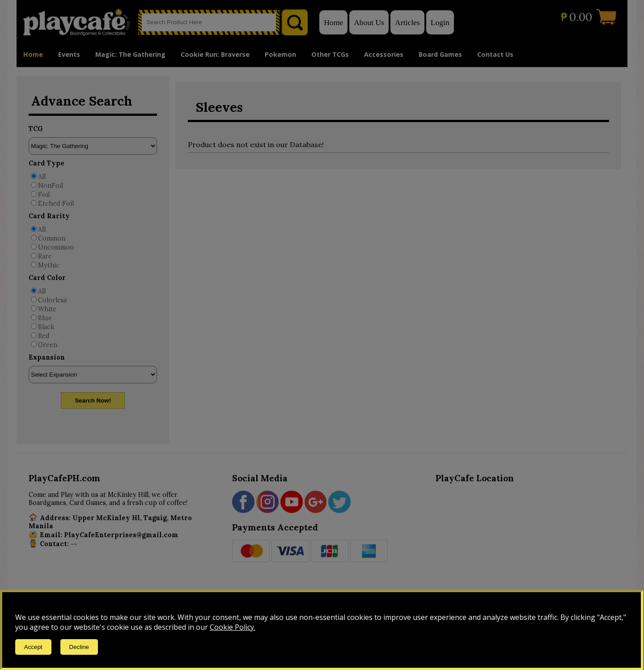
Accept (33, 647)
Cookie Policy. (233, 627)
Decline (79, 647)
